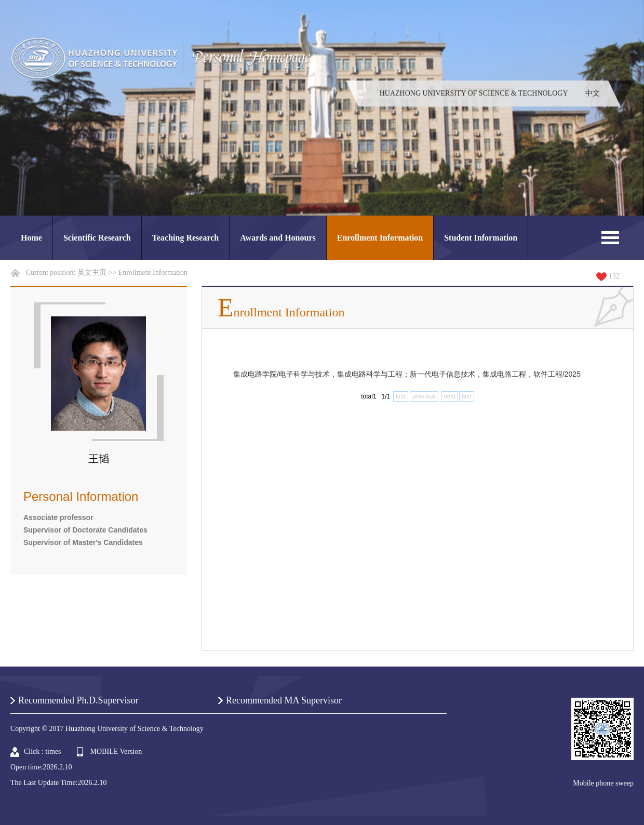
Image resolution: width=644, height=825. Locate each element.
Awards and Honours (278, 238)
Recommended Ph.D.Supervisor (78, 700)
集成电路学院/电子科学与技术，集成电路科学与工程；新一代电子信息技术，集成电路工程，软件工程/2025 (407, 374)
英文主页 (92, 272)
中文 (593, 93)
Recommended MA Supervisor (284, 700)
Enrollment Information (380, 238)
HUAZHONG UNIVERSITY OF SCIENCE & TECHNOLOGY (474, 93)
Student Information (481, 238)
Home (31, 238)
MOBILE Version (116, 751)
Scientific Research (97, 238)
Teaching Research (185, 238)
